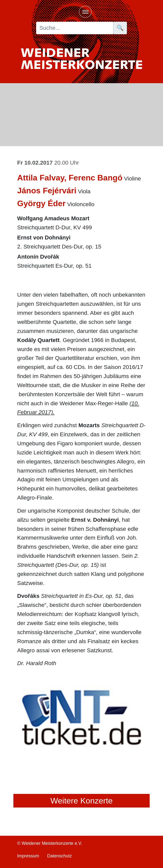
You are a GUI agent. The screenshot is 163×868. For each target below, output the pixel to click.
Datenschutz (60, 856)
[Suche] (75, 28)
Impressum (28, 856)
